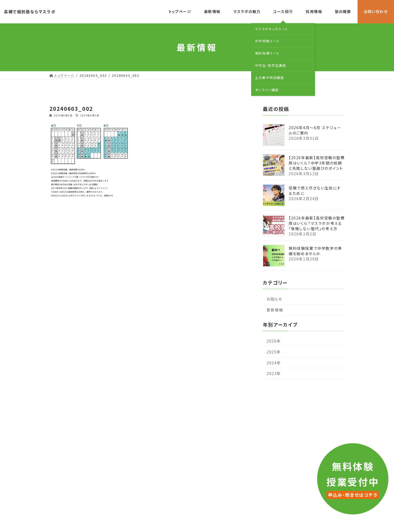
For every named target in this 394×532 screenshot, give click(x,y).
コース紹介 (202, 409)
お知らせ (274, 299)
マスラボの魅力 (167, 409)
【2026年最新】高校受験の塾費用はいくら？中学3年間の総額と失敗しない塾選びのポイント (317, 163)
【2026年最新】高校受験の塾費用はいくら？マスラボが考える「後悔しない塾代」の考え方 (317, 223)
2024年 (274, 362)
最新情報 (133, 409)
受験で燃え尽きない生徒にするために (315, 190)
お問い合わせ (291, 409)
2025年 (274, 352)
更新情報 (275, 310)
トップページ (102, 409)
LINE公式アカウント (206, 471)
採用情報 (232, 409)
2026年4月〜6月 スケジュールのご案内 (315, 130)
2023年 (274, 373)
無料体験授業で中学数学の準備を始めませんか (315, 251)
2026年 (274, 341)
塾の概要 (260, 409)
